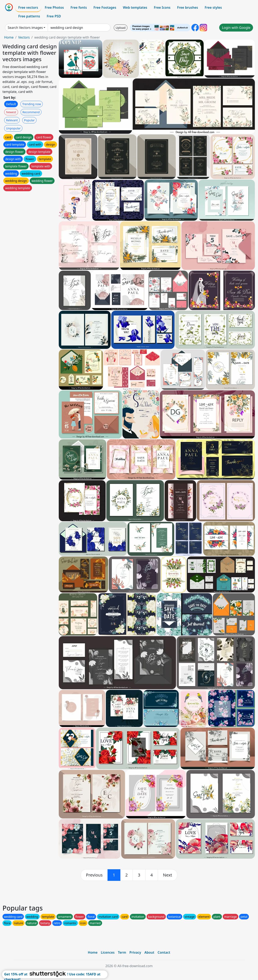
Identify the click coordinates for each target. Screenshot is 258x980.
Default (11, 104)
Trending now (32, 104)
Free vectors (28, 7)
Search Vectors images (25, 28)
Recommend (31, 112)
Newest (11, 112)
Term (122, 952)
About (149, 952)
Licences (108, 952)
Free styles (213, 7)
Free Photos (54, 7)
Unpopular (13, 128)
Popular (29, 120)
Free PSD (54, 16)
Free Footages (105, 7)
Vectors (24, 37)
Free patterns (29, 16)
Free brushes (188, 7)
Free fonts (79, 7)
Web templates (135, 7)
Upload (120, 28)
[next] (168, 875)
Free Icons (162, 7)
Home (9, 37)
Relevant (12, 120)
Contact (164, 952)
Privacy (135, 952)
